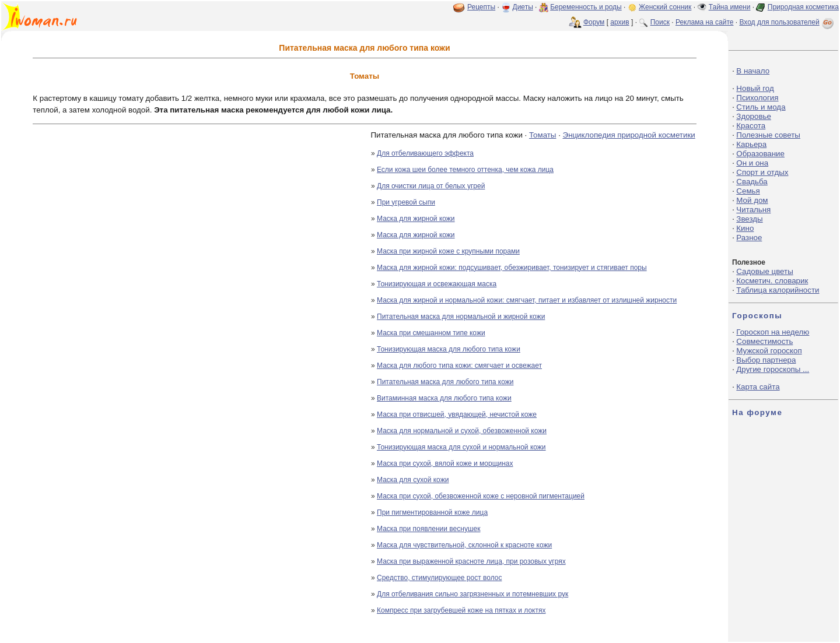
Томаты (542, 135)
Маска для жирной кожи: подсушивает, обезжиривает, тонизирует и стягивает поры (512, 268)
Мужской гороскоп (769, 351)
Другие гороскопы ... (773, 369)
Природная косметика (803, 7)
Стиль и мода (761, 107)
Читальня (753, 210)
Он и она (752, 163)
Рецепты (481, 7)
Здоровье (754, 116)
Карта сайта (758, 387)
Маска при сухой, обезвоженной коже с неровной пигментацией (481, 496)
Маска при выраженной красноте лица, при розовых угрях (471, 561)
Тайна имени (730, 7)
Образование (760, 154)
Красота (751, 126)
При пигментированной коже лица (432, 512)
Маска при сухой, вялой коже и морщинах (445, 463)
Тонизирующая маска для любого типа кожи (449, 349)
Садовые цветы (764, 271)
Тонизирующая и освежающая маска (437, 284)
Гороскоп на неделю (773, 332)
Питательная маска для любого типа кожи (445, 382)
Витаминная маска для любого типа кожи (444, 398)
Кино (745, 228)
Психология (757, 98)
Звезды (749, 219)
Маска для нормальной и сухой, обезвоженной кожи (462, 431)
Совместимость (764, 341)
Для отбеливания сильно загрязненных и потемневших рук (473, 594)
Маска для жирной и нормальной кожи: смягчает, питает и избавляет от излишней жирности (527, 300)
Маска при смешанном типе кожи (431, 333)
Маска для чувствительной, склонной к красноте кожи (464, 545)
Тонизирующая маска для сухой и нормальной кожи (461, 447)
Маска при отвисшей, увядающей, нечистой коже (457, 414)
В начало (753, 71)
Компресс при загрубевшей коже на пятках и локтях (461, 610)
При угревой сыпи (406, 202)
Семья (748, 191)
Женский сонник (665, 7)
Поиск (660, 22)
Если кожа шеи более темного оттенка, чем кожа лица (465, 170)
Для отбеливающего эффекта (425, 153)
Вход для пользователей (787, 22)
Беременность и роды (586, 7)
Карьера (751, 144)
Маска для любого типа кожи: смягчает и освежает (459, 366)
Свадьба (752, 182)
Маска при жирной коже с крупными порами (448, 251)
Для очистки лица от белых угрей (431, 186)
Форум (594, 22)
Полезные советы (768, 135)
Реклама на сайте (705, 22)
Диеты (523, 7)
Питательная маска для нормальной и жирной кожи (461, 317)
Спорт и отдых (762, 172)
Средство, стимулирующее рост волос (439, 578)
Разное (749, 238)
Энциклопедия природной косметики (629, 135)
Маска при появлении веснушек (428, 529)
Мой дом (752, 200)
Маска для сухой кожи (413, 480)
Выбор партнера (766, 360)
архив (619, 22)
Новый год (755, 88)
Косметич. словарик (772, 281)
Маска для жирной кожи (416, 219)
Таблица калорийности (778, 290)
